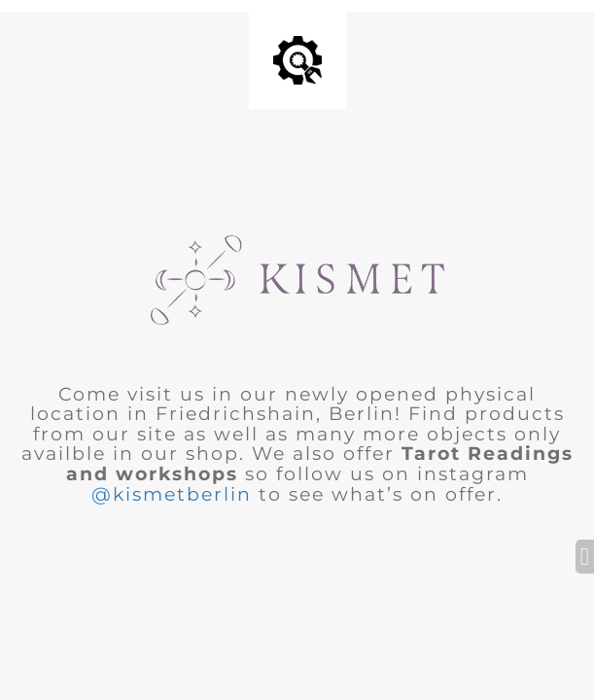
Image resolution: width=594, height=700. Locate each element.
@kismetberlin (172, 494)
